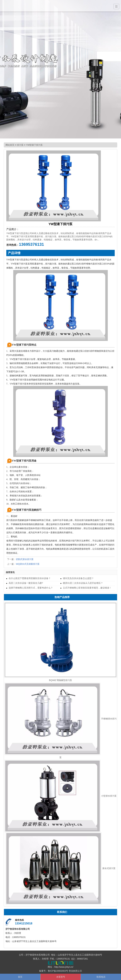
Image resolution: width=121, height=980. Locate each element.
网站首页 (10, 145)
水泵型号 (61, 977)
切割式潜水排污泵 (25, 559)
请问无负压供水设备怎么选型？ (78, 578)
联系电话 (101, 977)
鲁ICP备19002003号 (58, 971)
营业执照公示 (75, 971)
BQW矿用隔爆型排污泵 (60, 680)
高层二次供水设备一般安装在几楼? (26, 583)
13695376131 (31, 244)
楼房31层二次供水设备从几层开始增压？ (83, 583)
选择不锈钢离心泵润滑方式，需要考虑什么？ (31, 588)
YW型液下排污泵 (34, 145)
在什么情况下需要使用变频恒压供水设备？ (30, 578)
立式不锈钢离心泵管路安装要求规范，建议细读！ (87, 588)
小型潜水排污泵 (109, 796)
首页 (20, 977)
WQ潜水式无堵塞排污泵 (28, 564)
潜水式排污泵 (109, 868)
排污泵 (20, 145)
